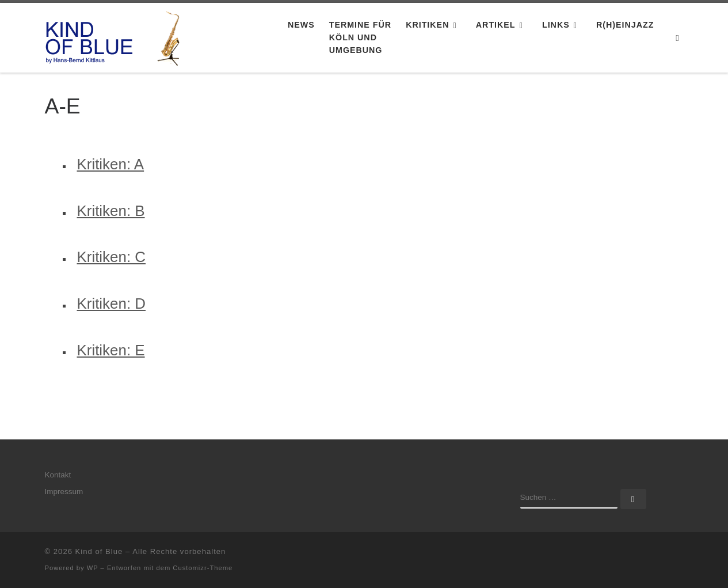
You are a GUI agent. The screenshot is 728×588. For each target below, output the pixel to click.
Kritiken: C (112, 257)
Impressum (64, 492)
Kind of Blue (99, 551)
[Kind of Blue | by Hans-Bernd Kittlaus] (117, 36)
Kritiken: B (111, 211)
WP (93, 568)
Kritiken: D (112, 304)
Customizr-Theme (203, 568)
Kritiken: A (111, 164)
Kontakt (58, 475)
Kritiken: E (111, 350)
